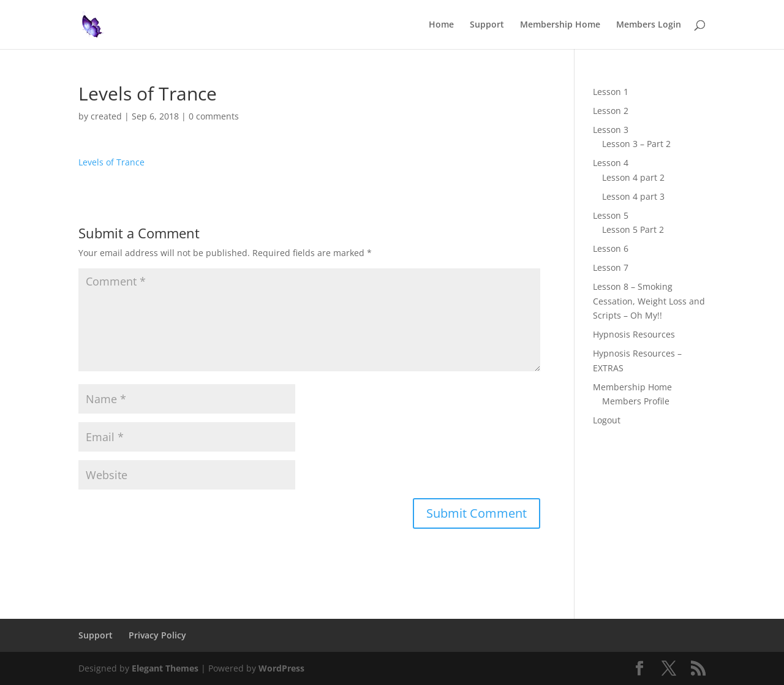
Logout (607, 420)
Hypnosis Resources (634, 334)
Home (441, 25)
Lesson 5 (611, 215)
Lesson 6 (611, 248)
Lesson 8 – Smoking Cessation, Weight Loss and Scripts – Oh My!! (649, 301)
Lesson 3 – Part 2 (636, 144)
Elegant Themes (165, 668)
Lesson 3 (611, 130)
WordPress (281, 668)
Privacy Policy (157, 635)
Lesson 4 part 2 (633, 177)
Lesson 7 (611, 267)
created (106, 116)
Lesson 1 (611, 92)
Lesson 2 (611, 111)
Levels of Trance (111, 162)
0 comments (214, 116)
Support (487, 25)
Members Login (649, 25)
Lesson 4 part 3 (633, 196)
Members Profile (636, 401)
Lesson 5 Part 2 (633, 229)
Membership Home (560, 25)
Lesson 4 (611, 163)
